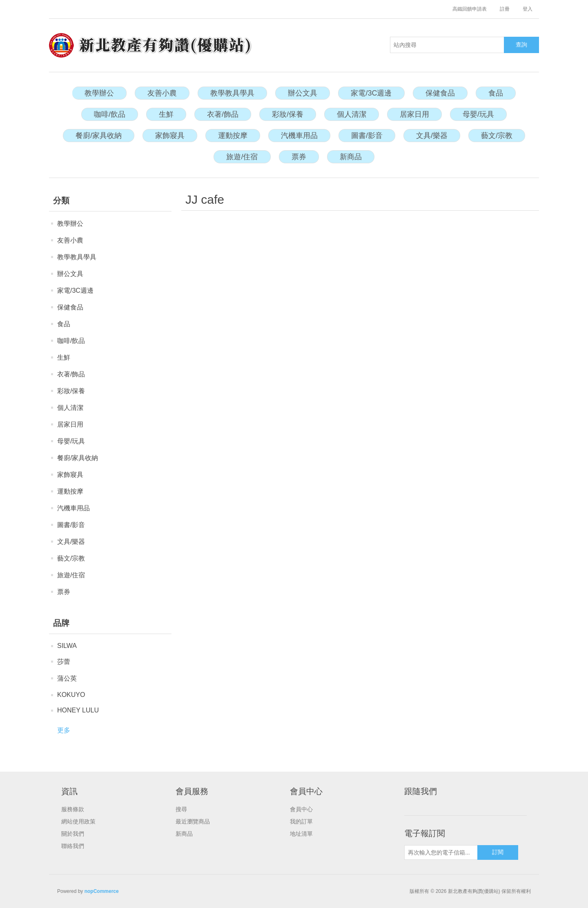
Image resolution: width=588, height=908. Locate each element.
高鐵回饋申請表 (470, 9)
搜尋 (181, 809)
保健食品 (440, 93)
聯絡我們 (73, 846)
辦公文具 (303, 93)
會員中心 (301, 809)
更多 (64, 730)
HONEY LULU (78, 710)
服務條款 (73, 809)
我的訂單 (301, 821)
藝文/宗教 (497, 136)
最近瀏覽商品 (193, 821)
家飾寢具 (170, 136)
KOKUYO (71, 695)
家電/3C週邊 (371, 93)
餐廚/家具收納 (99, 136)
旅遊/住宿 (242, 157)
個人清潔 (352, 114)
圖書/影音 (367, 136)
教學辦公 (99, 93)
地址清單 (301, 834)
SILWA (67, 646)
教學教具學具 (232, 93)
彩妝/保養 (288, 114)
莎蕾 (64, 662)
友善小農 (162, 93)
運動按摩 (233, 136)
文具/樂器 (432, 136)
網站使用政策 (78, 821)
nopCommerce (102, 891)
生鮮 (166, 114)
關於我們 (73, 834)
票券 (299, 157)
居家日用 (414, 114)
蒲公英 (67, 678)
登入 (528, 9)
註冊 (505, 9)
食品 (496, 93)
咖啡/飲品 (110, 114)
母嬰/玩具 (478, 114)
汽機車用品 (299, 136)
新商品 (351, 157)
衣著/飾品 (223, 114)
